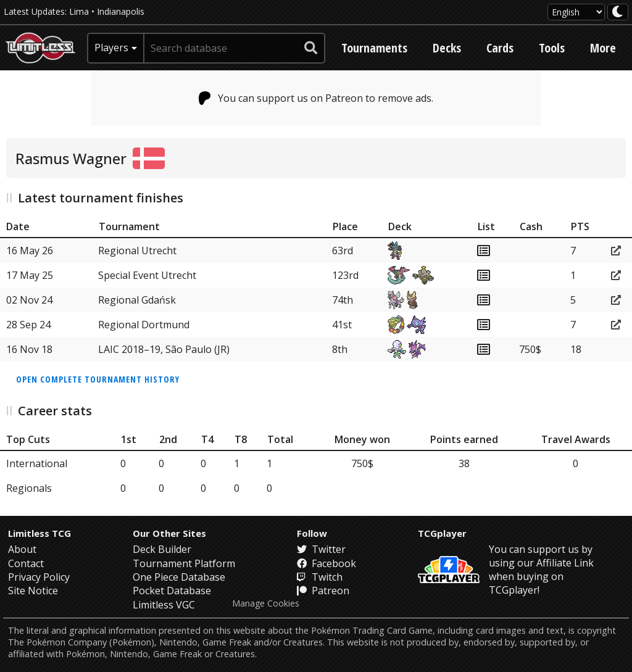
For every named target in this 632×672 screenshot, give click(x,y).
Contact (26, 563)
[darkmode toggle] (618, 12)
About (22, 549)
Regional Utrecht (137, 251)
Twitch (320, 577)
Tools (552, 48)
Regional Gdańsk (137, 300)
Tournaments (374, 48)
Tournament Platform (184, 563)
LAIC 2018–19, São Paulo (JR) (164, 349)
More (603, 48)
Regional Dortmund (144, 325)
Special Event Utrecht (147, 275)
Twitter (321, 549)
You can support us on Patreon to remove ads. (316, 98)
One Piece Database (179, 577)
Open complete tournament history (98, 379)
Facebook (326, 563)
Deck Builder (162, 549)
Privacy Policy (39, 577)
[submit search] (311, 48)
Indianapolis (121, 11)
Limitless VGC (164, 605)
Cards (500, 48)
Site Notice (33, 591)
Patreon (323, 591)
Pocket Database (172, 591)
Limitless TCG (39, 533)
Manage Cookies (266, 604)
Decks (447, 48)
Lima (79, 11)
